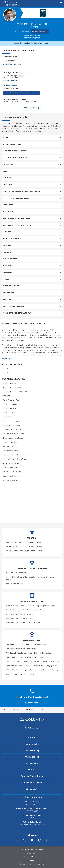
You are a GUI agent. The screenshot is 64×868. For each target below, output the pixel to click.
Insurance (38, 43)
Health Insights (32, 744)
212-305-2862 (40, 864)
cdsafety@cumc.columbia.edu (32, 825)
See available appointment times (22, 93)
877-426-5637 (32, 811)
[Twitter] (24, 840)
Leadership (28, 43)
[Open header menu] (61, 3)
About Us (32, 738)
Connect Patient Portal (32, 776)
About (46, 43)
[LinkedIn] (47, 840)
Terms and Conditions (32, 857)
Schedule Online (40, 31)
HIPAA (32, 861)
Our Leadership (32, 751)
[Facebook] (17, 840)
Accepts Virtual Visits (12, 64)
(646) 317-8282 (24, 31)
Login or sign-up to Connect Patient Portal (19, 102)
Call (32, 703)
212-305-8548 (32, 818)
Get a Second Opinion (32, 783)
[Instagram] (40, 840)
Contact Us (32, 770)
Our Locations (32, 757)
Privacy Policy (32, 853)
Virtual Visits (32, 789)
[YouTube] (32, 840)
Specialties (18, 43)
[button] (32, 108)
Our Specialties (32, 764)
